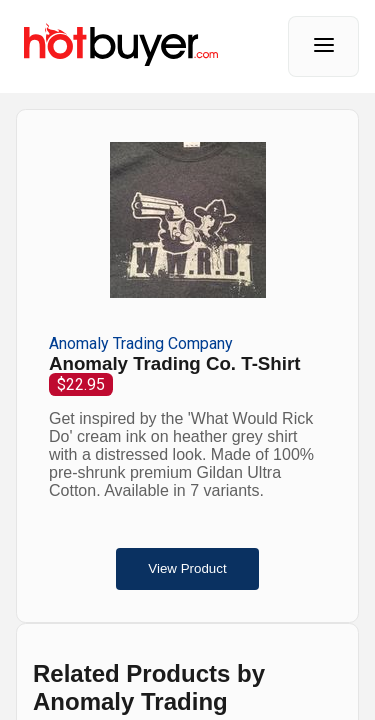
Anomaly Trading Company (141, 343)
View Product (187, 568)
